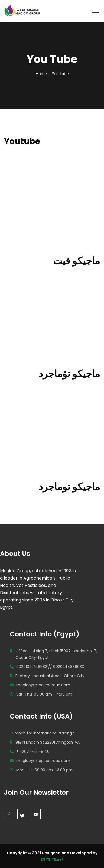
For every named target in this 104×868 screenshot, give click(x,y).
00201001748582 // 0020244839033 (50, 667)
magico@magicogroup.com (43, 685)
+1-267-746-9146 (33, 751)
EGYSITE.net (52, 859)
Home (41, 74)
